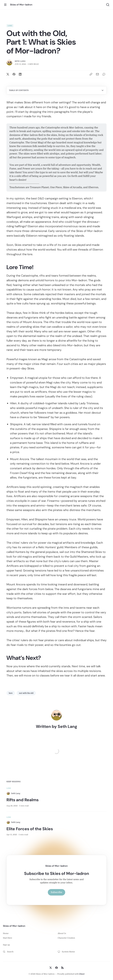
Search (8, 952)
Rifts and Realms (23, 800)
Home (6, 933)
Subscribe (56, 892)
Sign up (6, 945)
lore (10, 26)
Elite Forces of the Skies (30, 829)
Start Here (8, 938)
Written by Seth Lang (56, 726)
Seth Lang (20, 61)
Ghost (82, 974)
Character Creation (66, 938)
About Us (62, 933)
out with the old (26, 693)
